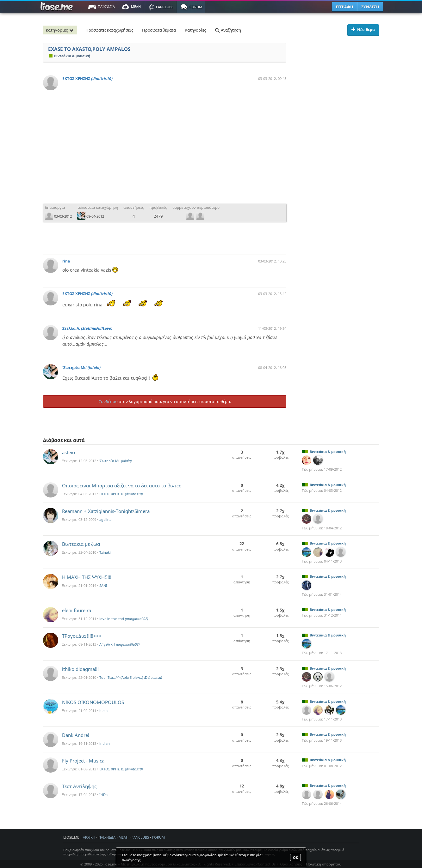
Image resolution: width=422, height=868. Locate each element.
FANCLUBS (140, 837)
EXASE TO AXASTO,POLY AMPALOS (89, 49)
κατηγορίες (61, 30)
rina (66, 261)
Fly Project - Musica (83, 761)
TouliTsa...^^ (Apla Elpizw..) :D (131, 677)
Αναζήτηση (228, 30)
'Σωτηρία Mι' (81, 368)
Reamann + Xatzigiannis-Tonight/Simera (106, 511)
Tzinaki (105, 552)
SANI (103, 585)
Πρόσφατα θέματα (159, 30)
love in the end (124, 619)
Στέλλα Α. (87, 328)
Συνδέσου (108, 401)
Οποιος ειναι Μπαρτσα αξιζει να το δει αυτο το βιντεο (122, 485)
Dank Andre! (76, 735)
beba (103, 711)
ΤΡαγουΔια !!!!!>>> (82, 636)
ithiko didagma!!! (80, 669)
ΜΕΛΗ (124, 837)
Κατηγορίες (195, 30)
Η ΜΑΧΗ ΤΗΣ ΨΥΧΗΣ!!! (87, 577)
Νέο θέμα (363, 30)
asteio (68, 452)
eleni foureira (77, 610)
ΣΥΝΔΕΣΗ (370, 7)
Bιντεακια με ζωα (81, 544)
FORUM (158, 837)
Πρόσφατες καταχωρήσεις (109, 30)
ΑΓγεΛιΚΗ (119, 644)
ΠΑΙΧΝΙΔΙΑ (107, 837)
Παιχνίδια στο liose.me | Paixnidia (58, 7)
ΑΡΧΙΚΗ (89, 837)
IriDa (103, 795)
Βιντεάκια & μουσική (70, 56)
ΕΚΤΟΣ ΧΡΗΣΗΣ (87, 78)
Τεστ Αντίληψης (79, 786)
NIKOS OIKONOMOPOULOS (93, 702)
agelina (105, 519)
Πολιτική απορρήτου (324, 864)
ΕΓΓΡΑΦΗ (344, 7)
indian (105, 743)
